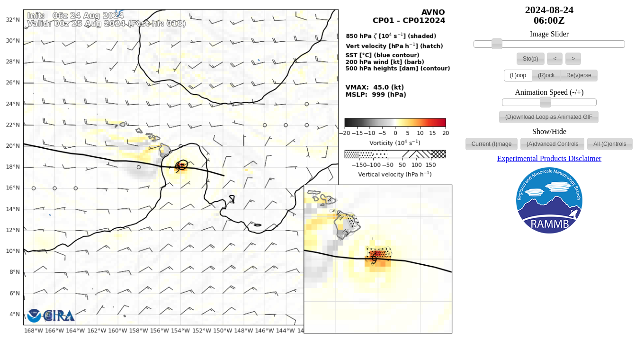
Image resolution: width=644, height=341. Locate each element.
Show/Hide (549, 132)
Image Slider (549, 34)
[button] (531, 59)
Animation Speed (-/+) (550, 92)
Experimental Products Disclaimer (549, 158)
